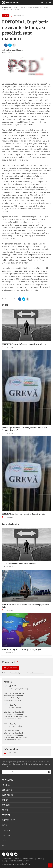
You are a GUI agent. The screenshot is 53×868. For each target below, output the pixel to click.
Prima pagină (7, 7)
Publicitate (17, 859)
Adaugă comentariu (11, 668)
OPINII (16, 7)
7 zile (9, 752)
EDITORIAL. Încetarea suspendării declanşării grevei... (23, 514)
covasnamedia (11, 3)
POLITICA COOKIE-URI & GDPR (21, 861)
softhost (27, 864)
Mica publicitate (29, 859)
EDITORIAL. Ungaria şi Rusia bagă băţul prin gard (22, 649)
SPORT (5, 800)
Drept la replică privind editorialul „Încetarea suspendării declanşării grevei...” (25, 429)
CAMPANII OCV (8, 820)
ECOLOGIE (6, 830)
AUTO (4, 825)
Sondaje (5, 861)
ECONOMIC (7, 790)
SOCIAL (5, 810)
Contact (40, 859)
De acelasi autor (11, 524)
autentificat (15, 673)
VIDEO (5, 845)
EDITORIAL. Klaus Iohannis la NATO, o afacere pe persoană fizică (25, 606)
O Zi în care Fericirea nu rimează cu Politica (19, 563)
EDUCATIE (6, 815)
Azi (5, 752)
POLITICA (6, 785)
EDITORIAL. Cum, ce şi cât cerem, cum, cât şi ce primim (24, 344)
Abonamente (7, 859)
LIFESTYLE (6, 835)
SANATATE (6, 805)
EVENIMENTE (8, 795)
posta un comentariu (37, 673)
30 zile (15, 752)
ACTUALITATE (7, 780)
